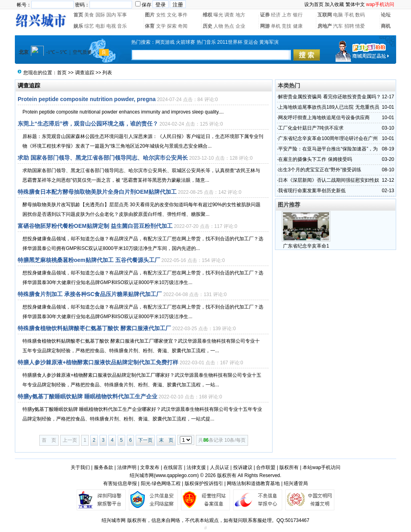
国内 (111, 15)
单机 (276, 26)
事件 (183, 15)
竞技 (287, 26)
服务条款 (104, 467)
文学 (161, 26)
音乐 (122, 26)
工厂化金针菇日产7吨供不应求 (311, 128)
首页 (78, 15)
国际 (100, 15)
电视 (111, 26)
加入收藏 (334, 4)
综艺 (89, 26)
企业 (240, 26)
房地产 (325, 26)
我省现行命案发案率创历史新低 (312, 191)
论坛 (386, 15)
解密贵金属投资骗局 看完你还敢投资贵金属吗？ (329, 97)
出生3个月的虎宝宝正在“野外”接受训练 (320, 170)
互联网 (325, 15)
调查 (229, 15)
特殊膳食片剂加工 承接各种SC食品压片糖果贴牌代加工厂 (90, 294)
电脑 (338, 15)
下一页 (145, 440)
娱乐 (78, 26)
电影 (100, 26)
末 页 (166, 440)
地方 (240, 15)
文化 (172, 15)
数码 (360, 15)
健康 (298, 26)
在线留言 (173, 467)
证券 (265, 15)
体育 (150, 26)
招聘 (349, 26)
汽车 (338, 26)
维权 (208, 15)
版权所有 (289, 467)
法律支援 (196, 467)
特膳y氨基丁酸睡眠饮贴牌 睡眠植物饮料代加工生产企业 (87, 396)
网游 (265, 26)
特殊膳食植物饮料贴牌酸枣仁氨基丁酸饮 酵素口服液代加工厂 (94, 328)
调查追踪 (85, 73)
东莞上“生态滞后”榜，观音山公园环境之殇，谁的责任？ (88, 124)
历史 (208, 26)
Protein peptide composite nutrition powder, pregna (87, 99)
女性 (161, 15)
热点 (229, 26)
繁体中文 (355, 4)
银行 (298, 15)
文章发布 (150, 467)
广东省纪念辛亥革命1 (306, 246)
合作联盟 (266, 467)
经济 (276, 15)
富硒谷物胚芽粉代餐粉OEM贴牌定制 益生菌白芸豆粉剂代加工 (95, 226)
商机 (386, 26)
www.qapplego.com (176, 475)
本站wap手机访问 (321, 467)
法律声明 (127, 467)
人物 (218, 26)
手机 (349, 15)
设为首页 (314, 4)
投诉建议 (243, 467)
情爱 (360, 26)
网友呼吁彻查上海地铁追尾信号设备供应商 (324, 118)
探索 (172, 26)
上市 (287, 15)
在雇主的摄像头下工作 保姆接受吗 (315, 159)
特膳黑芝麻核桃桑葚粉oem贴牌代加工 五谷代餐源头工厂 (89, 260)
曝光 (218, 15)
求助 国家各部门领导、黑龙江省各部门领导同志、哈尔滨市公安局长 (103, 158)
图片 (150, 15)
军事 (122, 15)
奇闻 (183, 26)
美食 (89, 15)
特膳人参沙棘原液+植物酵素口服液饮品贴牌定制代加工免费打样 (98, 362)
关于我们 (80, 467)
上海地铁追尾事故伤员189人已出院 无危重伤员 (329, 107)
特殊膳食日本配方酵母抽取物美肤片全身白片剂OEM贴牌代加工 (97, 192)
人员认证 (220, 467)
